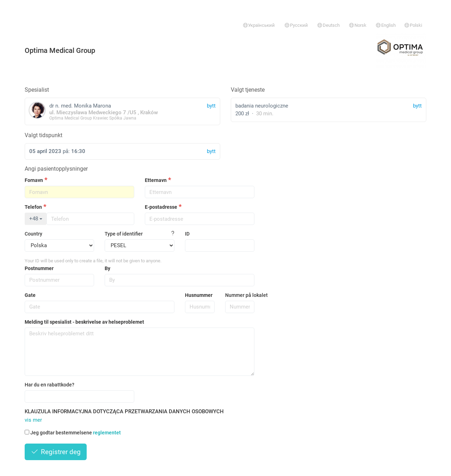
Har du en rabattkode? (50, 385)
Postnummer (39, 268)
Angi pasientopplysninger (56, 169)
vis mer (33, 420)
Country (33, 234)
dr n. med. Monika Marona (122, 111)
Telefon (33, 207)
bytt (417, 106)
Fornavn (34, 180)
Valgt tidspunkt (44, 135)
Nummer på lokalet (240, 295)
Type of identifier (124, 234)
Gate (30, 295)
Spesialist (37, 90)
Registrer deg (56, 452)
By (107, 268)
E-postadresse (161, 207)
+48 (36, 219)
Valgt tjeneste (248, 90)
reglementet (107, 433)
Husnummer (199, 295)
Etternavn (156, 180)
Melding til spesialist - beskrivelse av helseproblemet (84, 322)
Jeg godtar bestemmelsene (73, 433)
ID (187, 234)
